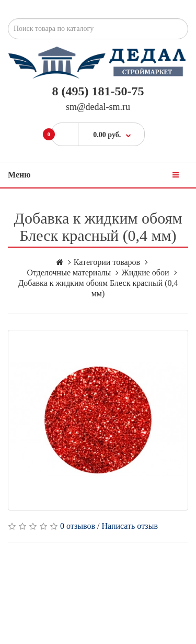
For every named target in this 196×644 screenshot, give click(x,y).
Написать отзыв (130, 526)
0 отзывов (78, 526)
